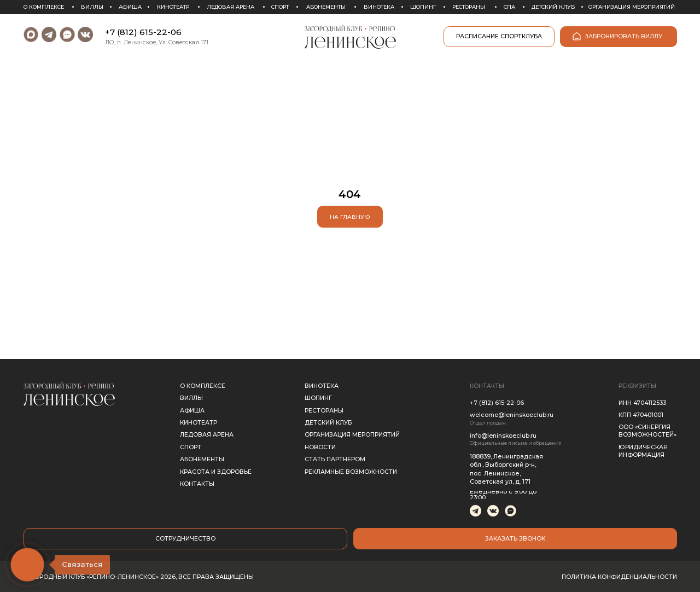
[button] (515, 538)
